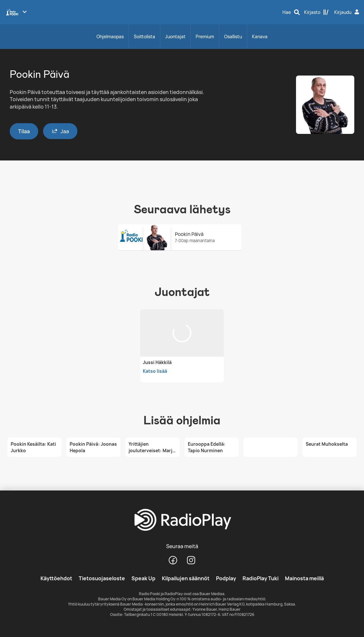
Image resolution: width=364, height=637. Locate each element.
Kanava (260, 36)
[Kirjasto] (316, 12)
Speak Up (143, 578)
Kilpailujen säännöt (186, 578)
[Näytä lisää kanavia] (25, 12)
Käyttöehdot (56, 578)
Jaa (60, 131)
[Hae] (291, 12)
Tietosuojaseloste (102, 578)
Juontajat (175, 36)
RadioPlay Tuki (261, 578)
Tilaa (24, 131)
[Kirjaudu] (347, 12)
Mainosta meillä (304, 578)
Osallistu (233, 36)
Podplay (226, 578)
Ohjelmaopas (110, 36)
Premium (205, 36)
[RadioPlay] (182, 520)
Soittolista (144, 36)
